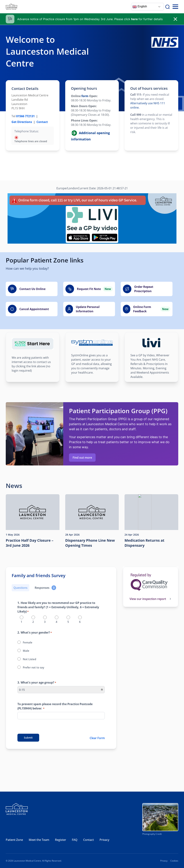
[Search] (167, 7)
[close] (175, 19)
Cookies (174, 861)
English (140, 7)
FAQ (75, 840)
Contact (42, 122)
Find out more (82, 458)
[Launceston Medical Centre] (11, 7)
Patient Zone (14, 840)
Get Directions (22, 122)
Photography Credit (152, 834)
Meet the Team (39, 840)
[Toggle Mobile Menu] (175, 7)
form (85, 96)
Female (28, 642)
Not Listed (29, 659)
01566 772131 (25, 116)
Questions (20, 588)
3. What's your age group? (37, 683)
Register (61, 840)
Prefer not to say (34, 667)
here (134, 19)
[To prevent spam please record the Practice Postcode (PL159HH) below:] (61, 716)
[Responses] (45, 588)
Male (26, 651)
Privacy (104, 840)
